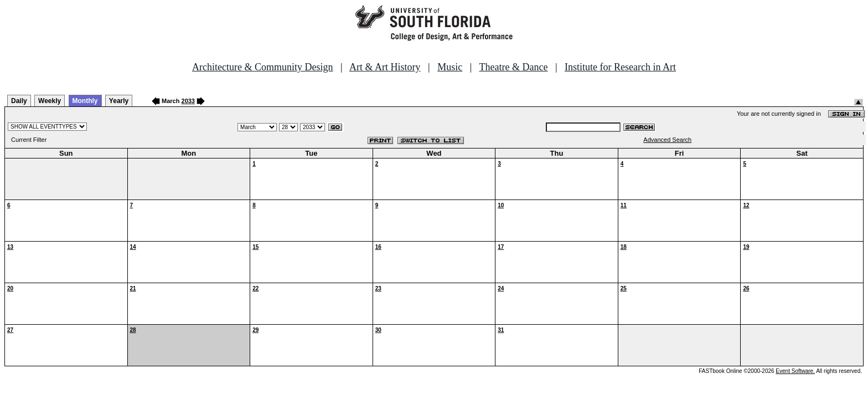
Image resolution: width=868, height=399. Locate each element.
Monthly (85, 101)
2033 (188, 101)
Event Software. (795, 371)
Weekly (50, 101)
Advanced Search (667, 140)
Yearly (119, 101)
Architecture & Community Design (262, 67)
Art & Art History (385, 67)
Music (450, 67)
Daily (19, 101)
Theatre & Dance (513, 67)
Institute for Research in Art (620, 67)
